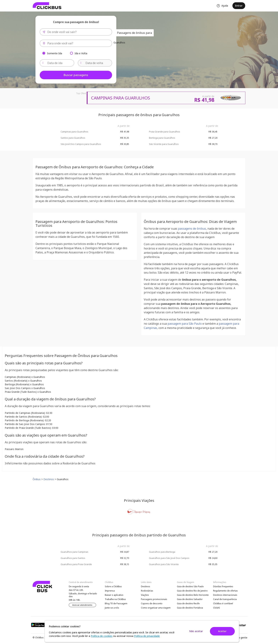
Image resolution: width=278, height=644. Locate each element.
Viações (145, 595)
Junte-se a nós (112, 608)
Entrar (239, 6)
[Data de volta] (95, 63)
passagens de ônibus (192, 229)
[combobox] (76, 32)
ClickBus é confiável (223, 603)
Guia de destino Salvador (190, 599)
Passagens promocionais (154, 599)
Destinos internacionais (225, 595)
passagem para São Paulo (185, 324)
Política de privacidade (147, 636)
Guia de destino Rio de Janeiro (192, 591)
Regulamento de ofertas (225, 591)
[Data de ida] (57, 63)
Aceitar (222, 631)
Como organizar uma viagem (156, 608)
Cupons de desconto (152, 603)
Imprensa (110, 591)
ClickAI (216, 608)
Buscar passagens (76, 75)
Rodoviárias (147, 591)
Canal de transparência (225, 599)
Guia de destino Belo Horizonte (193, 595)
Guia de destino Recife (188, 603)
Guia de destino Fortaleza (190, 608)
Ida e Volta (81, 53)
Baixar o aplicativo (114, 595)
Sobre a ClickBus (113, 586)
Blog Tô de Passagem (116, 603)
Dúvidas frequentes (223, 586)
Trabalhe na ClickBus (115, 599)
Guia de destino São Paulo (190, 586)
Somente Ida (55, 53)
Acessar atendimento (82, 605)
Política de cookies (102, 636)
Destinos (146, 586)
